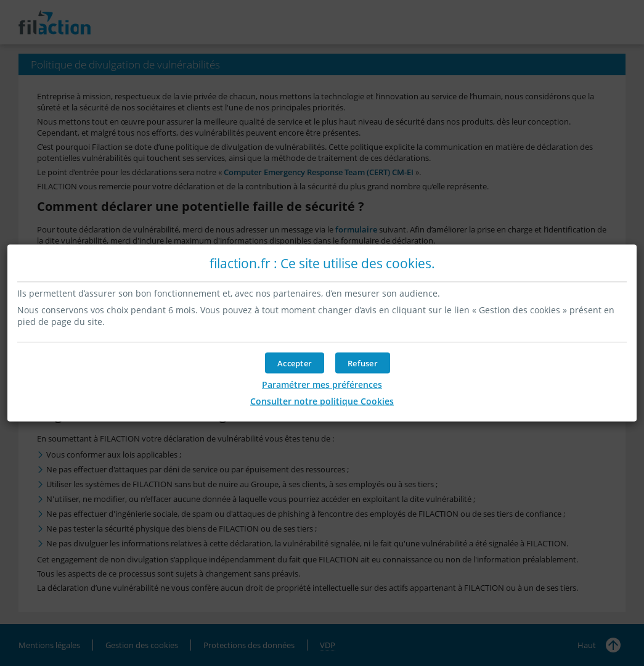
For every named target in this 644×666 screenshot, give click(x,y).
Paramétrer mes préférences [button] (322, 384)
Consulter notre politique (322, 401)
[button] (295, 363)
